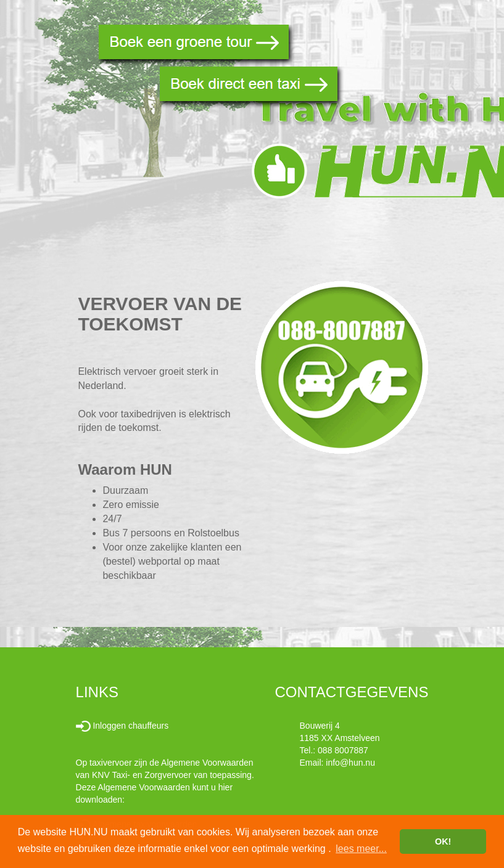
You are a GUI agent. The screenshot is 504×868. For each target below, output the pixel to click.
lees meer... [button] (361, 849)
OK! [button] (443, 841)
